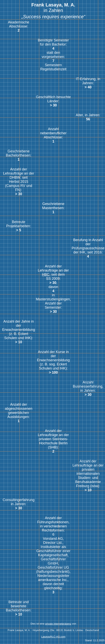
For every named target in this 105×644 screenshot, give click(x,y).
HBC (46, 274)
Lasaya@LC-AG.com (53, 637)
